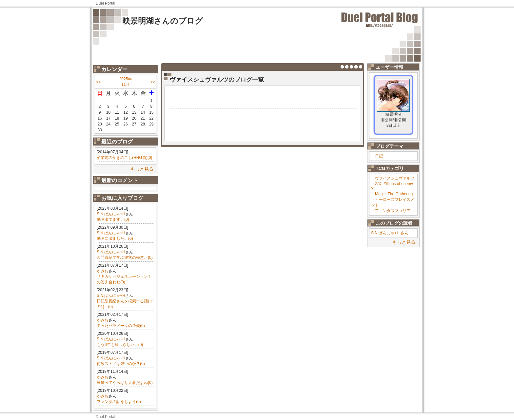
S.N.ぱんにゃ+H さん (390, 233)
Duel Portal (105, 3)
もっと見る (142, 169)
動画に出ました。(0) (115, 239)
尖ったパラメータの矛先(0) (121, 326)
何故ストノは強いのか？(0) (121, 364)
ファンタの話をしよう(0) (119, 402)
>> (153, 82)
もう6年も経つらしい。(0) (120, 345)
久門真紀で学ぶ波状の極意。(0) (125, 258)
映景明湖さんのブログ (163, 21)
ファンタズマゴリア (393, 211)
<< (98, 82)
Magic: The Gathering (394, 194)
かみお (103, 271)
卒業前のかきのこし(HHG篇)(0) (124, 158)
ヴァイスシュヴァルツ (395, 178)
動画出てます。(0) (113, 220)
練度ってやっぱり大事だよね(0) (125, 383)
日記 (379, 156)
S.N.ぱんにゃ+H (111, 214)
